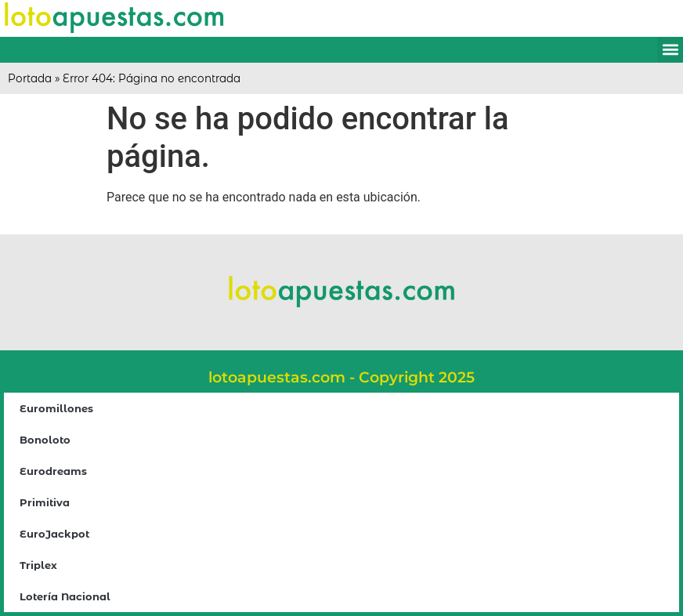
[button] (670, 50)
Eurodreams (53, 471)
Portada (30, 78)
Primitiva (45, 502)
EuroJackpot (54, 534)
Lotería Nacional (65, 596)
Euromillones (56, 408)
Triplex (38, 565)
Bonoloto (45, 440)
